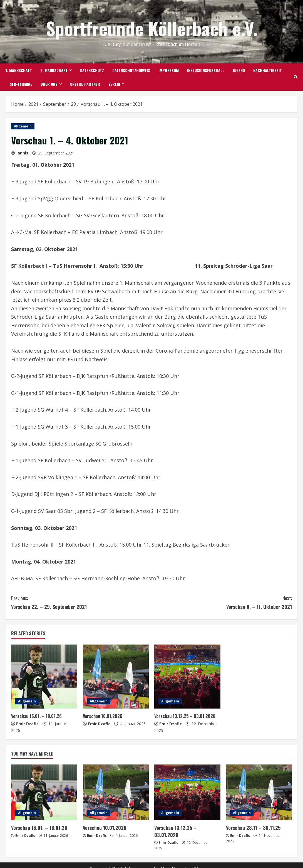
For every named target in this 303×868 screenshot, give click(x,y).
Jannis (22, 153)
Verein (114, 84)
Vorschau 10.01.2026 (104, 716)
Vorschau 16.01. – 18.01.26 (37, 716)
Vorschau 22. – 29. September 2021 (81, 602)
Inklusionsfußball (206, 70)
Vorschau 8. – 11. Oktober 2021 (222, 602)
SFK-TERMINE (21, 84)
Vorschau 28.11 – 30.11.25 (251, 828)
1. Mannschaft (19, 70)
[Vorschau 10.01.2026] (116, 677)
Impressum (169, 70)
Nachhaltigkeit (268, 70)
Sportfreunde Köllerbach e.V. (152, 28)
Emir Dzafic (27, 724)
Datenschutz (92, 70)
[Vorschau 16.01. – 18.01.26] (44, 677)
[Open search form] (296, 77)
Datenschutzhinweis (131, 70)
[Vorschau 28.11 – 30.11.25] (259, 792)
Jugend (239, 70)
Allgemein (23, 126)
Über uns (49, 84)
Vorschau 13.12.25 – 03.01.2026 (186, 716)
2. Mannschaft (54, 70)
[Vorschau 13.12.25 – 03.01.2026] (187, 677)
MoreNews (172, 861)
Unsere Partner (85, 84)
